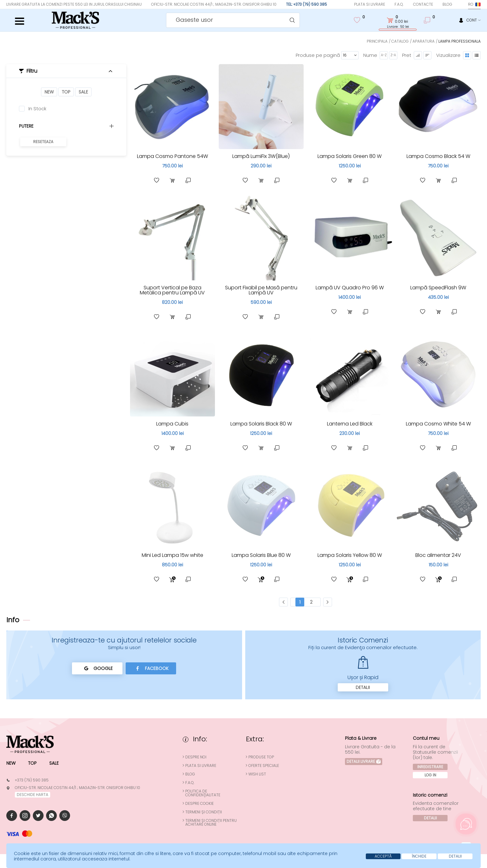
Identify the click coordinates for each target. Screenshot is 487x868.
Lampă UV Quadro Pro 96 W (350, 288)
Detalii (363, 687)
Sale (83, 92)
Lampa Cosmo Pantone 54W (172, 156)
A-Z (384, 55)
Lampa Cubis (172, 424)
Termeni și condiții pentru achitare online (211, 823)
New (49, 92)
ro (474, 4)
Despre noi (196, 757)
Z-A (393, 55)
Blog (447, 4)
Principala (377, 41)
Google (97, 668)
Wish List (257, 774)
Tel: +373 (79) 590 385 (306, 4)
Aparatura (424, 41)
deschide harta (33, 795)
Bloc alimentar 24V (438, 555)
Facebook (151, 668)
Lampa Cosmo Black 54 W (438, 156)
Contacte (423, 4)
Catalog (400, 41)
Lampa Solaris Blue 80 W (261, 555)
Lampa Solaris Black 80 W (261, 424)
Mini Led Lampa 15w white (172, 555)
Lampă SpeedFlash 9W (438, 288)
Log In (430, 775)
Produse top (261, 757)
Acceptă (383, 856)
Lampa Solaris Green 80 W (350, 156)
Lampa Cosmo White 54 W (438, 424)
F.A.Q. (399, 4)
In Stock (37, 109)
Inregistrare (430, 767)
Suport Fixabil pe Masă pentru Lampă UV (261, 290)
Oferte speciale (264, 766)
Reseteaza (43, 142)
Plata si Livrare (370, 4)
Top (66, 92)
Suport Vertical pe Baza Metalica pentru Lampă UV (172, 290)
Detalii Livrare (364, 761)
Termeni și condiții (204, 812)
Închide (419, 856)
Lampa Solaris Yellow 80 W (350, 555)
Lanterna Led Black (350, 424)
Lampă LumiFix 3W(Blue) (261, 156)
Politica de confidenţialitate (203, 793)
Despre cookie (199, 804)
